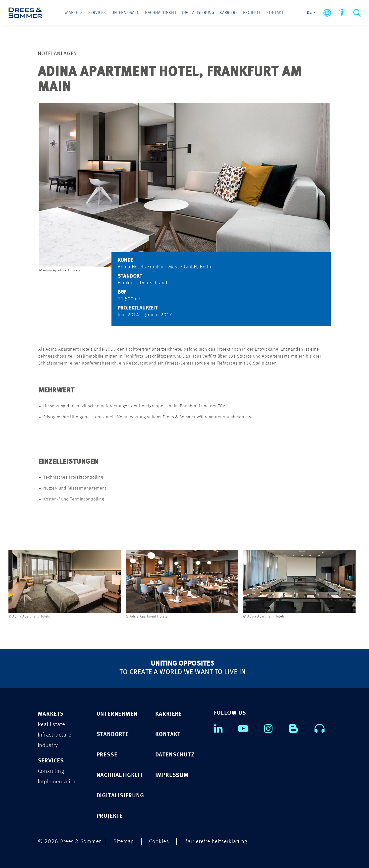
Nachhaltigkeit (161, 13)
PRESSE (107, 755)
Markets (74, 13)
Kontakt (275, 13)
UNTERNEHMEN (117, 714)
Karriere (229, 13)
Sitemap (124, 841)
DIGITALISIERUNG (120, 796)
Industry (48, 745)
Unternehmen (126, 13)
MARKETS (51, 714)
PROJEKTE (110, 816)
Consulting (51, 771)
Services (97, 13)
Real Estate (52, 724)
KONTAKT (168, 734)
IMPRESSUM (172, 775)
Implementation (57, 782)
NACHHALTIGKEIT (120, 775)
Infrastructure (55, 735)
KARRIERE (169, 714)
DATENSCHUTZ (175, 755)
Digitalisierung (198, 13)
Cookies (159, 841)
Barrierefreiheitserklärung (216, 841)
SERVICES (51, 761)
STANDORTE (113, 734)
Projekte (252, 13)
